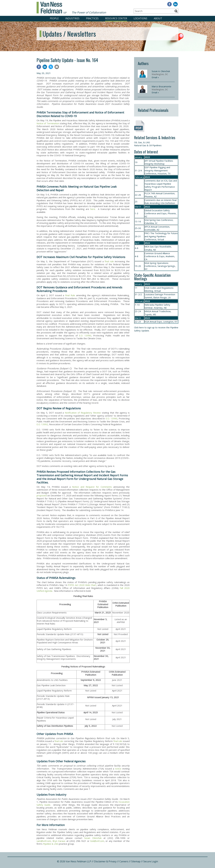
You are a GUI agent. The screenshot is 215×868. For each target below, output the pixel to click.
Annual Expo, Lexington (161, 322)
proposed (42, 495)
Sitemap (136, 861)
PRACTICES (92, 18)
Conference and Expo (156, 213)
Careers (124, 861)
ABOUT (158, 18)
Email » (155, 77)
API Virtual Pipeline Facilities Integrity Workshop (159, 162)
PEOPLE (54, 18)
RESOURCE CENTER (116, 18)
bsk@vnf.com (97, 841)
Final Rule (70, 295)
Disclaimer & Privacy (105, 861)
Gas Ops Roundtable (160, 247)
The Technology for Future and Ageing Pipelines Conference (161, 236)
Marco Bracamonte (161, 86)
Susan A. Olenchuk (161, 71)
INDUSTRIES (72, 18)
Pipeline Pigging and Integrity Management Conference (157, 170)
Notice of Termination (48, 123)
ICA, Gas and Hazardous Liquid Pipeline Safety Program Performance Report (161, 185)
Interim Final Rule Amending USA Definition (161, 202)
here (93, 209)
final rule (109, 261)
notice (118, 769)
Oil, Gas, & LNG (142, 142)
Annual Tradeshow (161, 311)
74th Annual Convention (163, 193)
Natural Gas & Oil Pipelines (148, 145)
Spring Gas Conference (161, 220)
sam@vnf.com (44, 841)
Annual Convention (160, 227)
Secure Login (151, 861)
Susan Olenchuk (93, 838)
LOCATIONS (140, 18)
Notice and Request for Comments (92, 487)
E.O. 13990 (85, 335)
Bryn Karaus (59, 841)
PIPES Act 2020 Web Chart (82, 585)
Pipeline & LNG (51, 844)
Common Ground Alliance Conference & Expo (157, 255)
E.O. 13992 (42, 424)
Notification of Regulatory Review (83, 413)
